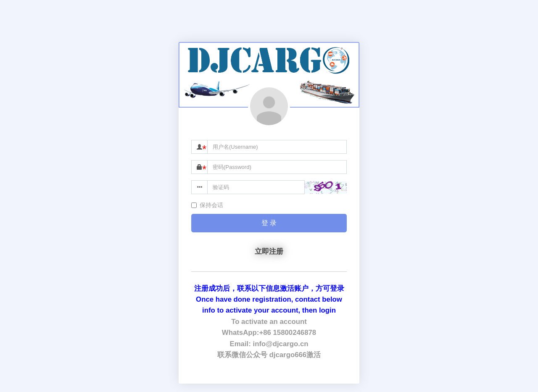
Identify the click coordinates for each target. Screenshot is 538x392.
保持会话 (207, 205)
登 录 (269, 223)
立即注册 (269, 251)
